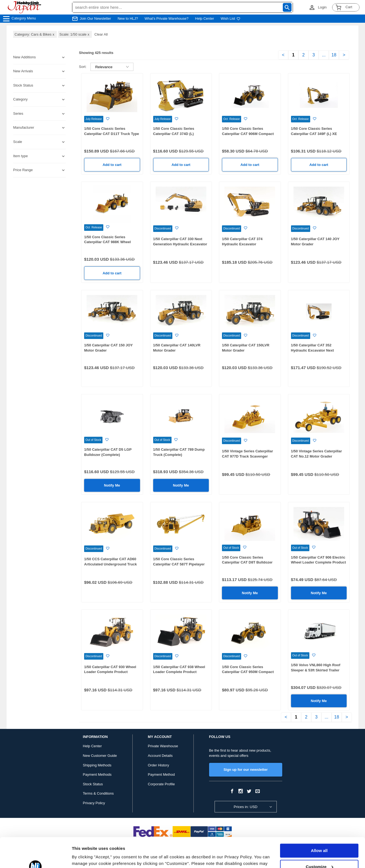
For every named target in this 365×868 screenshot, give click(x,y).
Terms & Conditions (98, 793)
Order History (159, 765)
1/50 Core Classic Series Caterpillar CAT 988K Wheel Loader (107, 242)
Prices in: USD (246, 807)
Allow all (319, 823)
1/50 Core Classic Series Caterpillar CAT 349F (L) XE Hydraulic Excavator (314, 134)
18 (334, 55)
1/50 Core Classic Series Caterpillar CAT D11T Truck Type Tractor (112, 134)
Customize (320, 839)
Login (322, 7)
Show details (85, 857)
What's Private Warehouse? (167, 18)
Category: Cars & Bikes (35, 34)
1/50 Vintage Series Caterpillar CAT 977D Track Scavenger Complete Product (247, 456)
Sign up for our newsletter (246, 770)
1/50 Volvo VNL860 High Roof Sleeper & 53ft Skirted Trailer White (316, 670)
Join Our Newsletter (95, 18)
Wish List (230, 18)
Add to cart (112, 165)
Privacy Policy (94, 803)
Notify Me (112, 485)
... (324, 55)
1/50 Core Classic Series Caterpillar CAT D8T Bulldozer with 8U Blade (247, 562)
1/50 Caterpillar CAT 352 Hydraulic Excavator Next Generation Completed (313, 350)
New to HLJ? (128, 18)
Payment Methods (97, 774)
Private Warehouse (163, 746)
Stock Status (93, 784)
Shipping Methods (97, 765)
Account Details (160, 756)
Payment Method (161, 774)
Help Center (205, 18)
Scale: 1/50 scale (75, 34)
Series (18, 113)
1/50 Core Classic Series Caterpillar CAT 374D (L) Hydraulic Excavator (174, 134)
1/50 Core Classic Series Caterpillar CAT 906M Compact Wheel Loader (248, 134)
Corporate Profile (161, 784)
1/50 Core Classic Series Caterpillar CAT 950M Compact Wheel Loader (248, 672)
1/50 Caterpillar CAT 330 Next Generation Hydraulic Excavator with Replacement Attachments (180, 244)
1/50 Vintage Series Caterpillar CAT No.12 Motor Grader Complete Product (316, 456)
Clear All (101, 34)
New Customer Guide (100, 756)
